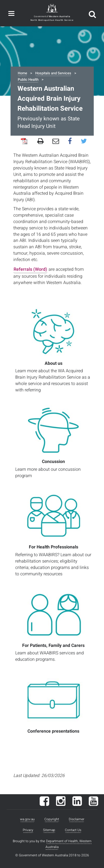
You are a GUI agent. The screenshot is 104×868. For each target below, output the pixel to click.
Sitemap (49, 830)
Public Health (28, 80)
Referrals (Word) (30, 269)
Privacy (28, 830)
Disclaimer (77, 819)
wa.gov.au (27, 819)
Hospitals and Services (53, 73)
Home (22, 73)
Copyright (52, 819)
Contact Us (73, 830)
